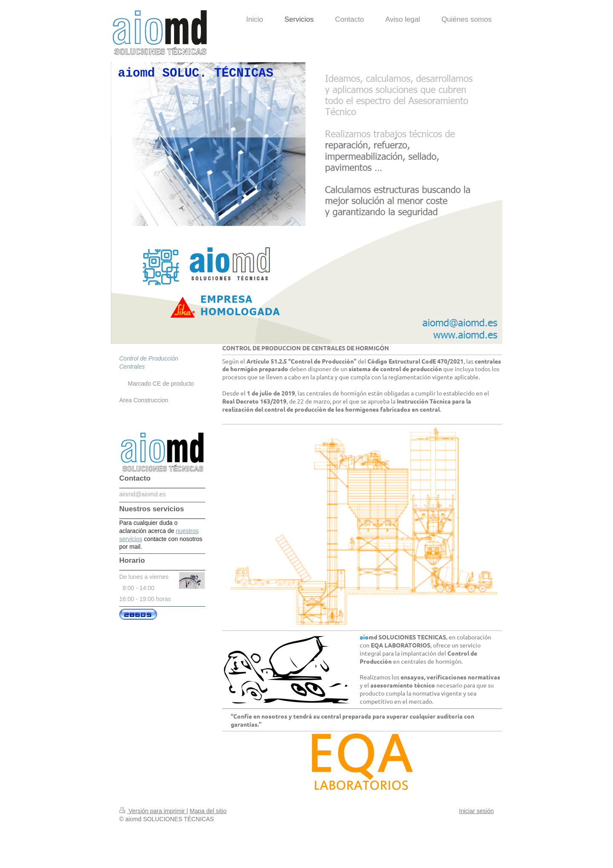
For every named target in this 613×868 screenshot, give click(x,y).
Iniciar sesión (476, 811)
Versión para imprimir (153, 811)
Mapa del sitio (208, 811)
